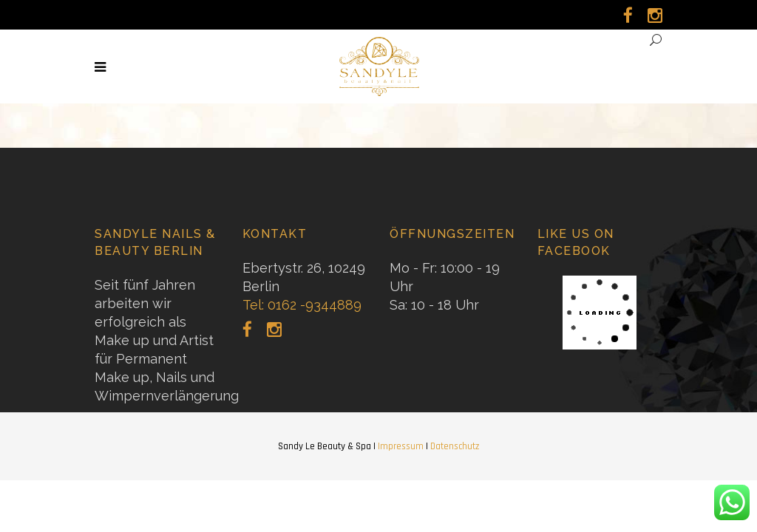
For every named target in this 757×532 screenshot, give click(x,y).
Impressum (401, 446)
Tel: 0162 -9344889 (302, 305)
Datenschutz (455, 446)
